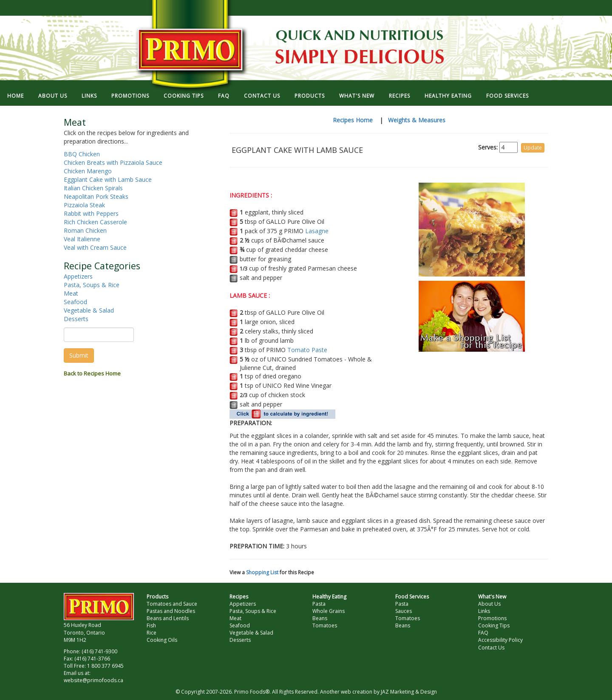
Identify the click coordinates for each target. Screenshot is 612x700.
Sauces (404, 611)
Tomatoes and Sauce (172, 604)
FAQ (224, 96)
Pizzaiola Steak (84, 205)
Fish (151, 625)
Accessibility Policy (500, 640)
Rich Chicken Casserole (95, 222)
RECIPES (399, 96)
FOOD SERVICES (507, 96)
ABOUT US (53, 96)
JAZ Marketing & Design (409, 692)
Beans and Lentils (168, 618)
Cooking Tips (494, 625)
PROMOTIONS (130, 96)
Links (484, 611)
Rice (152, 633)
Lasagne (317, 231)
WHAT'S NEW (357, 96)
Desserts (76, 319)
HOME (16, 96)
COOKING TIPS (184, 96)
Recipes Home (353, 120)
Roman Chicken (85, 230)
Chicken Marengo (88, 171)
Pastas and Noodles (171, 611)
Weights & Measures (417, 120)
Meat (71, 293)
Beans (320, 618)
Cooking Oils (162, 640)
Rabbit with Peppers (91, 213)
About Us (489, 604)
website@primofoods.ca (93, 680)
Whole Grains (329, 611)
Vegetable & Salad (89, 310)
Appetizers (78, 276)
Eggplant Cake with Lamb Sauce (108, 179)
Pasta (319, 604)
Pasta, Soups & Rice (92, 285)
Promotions (492, 618)
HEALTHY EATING (448, 96)
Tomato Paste (307, 350)
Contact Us (491, 648)
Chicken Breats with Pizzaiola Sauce (113, 162)
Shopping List (262, 572)
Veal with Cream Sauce (95, 247)
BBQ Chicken (82, 154)
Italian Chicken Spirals (93, 188)
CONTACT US (262, 96)
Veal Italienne (82, 239)
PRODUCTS (310, 96)
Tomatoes (325, 625)
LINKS (89, 96)
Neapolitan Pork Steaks (96, 196)
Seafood (75, 302)
